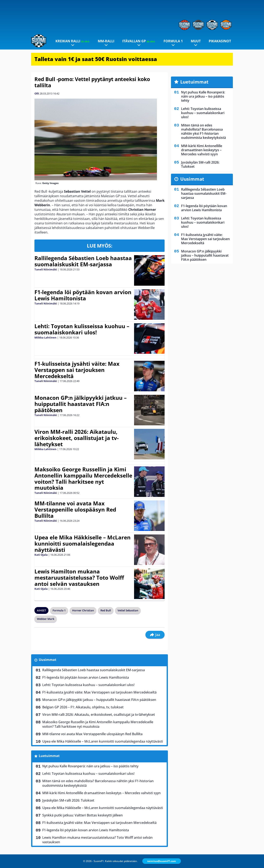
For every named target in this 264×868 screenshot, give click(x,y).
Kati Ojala (41, 555)
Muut (196, 41)
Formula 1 (173, 41)
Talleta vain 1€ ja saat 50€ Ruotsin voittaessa (96, 59)
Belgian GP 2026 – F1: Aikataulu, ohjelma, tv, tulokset (83, 707)
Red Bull (106, 610)
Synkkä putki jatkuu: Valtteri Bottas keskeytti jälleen (82, 815)
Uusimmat (48, 660)
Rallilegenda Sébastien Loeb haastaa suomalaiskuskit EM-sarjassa (83, 261)
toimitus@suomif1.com (162, 861)
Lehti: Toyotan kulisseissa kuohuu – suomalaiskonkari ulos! (82, 329)
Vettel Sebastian (128, 610)
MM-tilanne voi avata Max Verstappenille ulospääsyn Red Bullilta (75, 509)
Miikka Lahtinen (45, 337)
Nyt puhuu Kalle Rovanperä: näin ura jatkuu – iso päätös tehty (90, 766)
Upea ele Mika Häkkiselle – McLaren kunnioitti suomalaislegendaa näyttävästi (82, 544)
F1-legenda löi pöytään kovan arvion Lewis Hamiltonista (83, 295)
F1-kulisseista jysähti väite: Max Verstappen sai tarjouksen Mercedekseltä (77, 370)
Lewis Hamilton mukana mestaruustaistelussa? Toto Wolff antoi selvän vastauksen (79, 578)
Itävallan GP (139, 41)
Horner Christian (83, 610)
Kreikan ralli (73, 41)
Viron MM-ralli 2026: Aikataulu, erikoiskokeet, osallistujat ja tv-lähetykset (77, 438)
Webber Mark (46, 619)
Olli (37, 93)
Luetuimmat (49, 756)
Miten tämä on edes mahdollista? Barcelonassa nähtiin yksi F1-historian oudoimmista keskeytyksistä (98, 783)
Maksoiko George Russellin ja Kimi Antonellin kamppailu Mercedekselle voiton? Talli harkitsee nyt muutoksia (83, 479)
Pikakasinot (220, 41)
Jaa (155, 635)
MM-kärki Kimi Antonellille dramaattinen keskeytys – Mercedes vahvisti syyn (101, 793)
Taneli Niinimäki (46, 269)
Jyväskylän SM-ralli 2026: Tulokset (68, 800)
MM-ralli (106, 41)
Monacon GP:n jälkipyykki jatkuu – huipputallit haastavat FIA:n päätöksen (81, 404)
